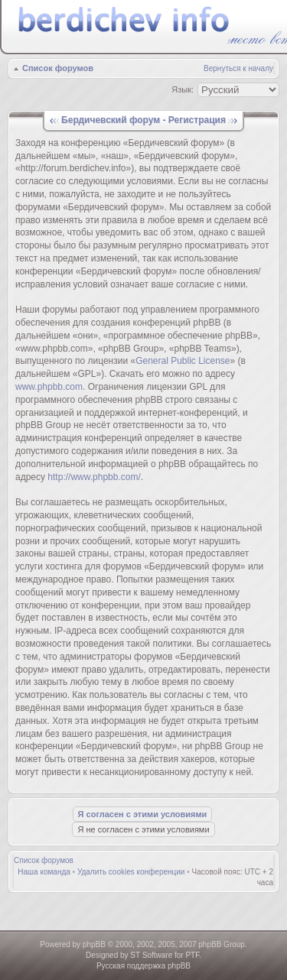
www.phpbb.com (49, 387)
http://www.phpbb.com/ (94, 477)
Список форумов (58, 68)
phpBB (94, 944)
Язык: (183, 89)
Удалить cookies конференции (131, 872)
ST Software (151, 955)
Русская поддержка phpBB (143, 966)
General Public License (183, 361)
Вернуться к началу (238, 68)
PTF (192, 955)
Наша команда (44, 872)
